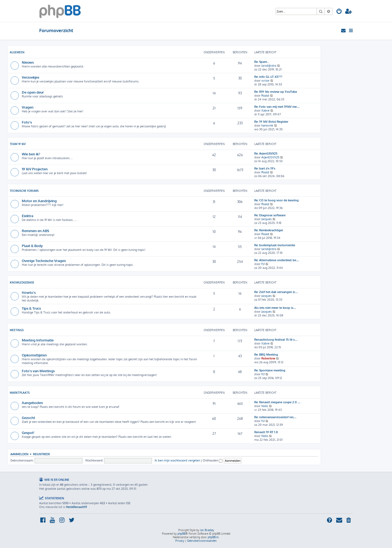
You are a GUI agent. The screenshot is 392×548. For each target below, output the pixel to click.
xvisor (265, 81)
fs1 (263, 264)
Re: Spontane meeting (270, 370)
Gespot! (28, 432)
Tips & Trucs (31, 308)
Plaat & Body (32, 246)
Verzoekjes (30, 77)
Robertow (268, 358)
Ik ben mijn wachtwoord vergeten (177, 460)
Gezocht (28, 418)
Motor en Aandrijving (39, 201)
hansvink (267, 125)
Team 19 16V (18, 144)
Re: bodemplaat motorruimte (275, 245)
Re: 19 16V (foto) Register (271, 122)
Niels (265, 406)
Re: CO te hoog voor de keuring (276, 200)
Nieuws (28, 62)
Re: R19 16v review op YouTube (276, 92)
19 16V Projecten (35, 169)
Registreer (41, 454)
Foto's (27, 122)
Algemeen (17, 52)
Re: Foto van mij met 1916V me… (277, 107)
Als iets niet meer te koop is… (275, 308)
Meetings (17, 330)
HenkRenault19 (76, 507)
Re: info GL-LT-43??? (268, 77)
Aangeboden (32, 403)
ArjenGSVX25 (270, 157)
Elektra (27, 216)
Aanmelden (19, 454)
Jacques (267, 219)
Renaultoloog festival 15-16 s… (276, 340)
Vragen (28, 107)
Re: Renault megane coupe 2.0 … (277, 402)
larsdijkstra (269, 66)
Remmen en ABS (36, 231)
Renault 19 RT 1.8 (266, 432)
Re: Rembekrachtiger (269, 230)
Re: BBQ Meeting (266, 355)
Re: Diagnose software (270, 215)
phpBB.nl (213, 537)
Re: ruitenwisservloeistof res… (275, 417)
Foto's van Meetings (38, 371)
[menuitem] (339, 12)
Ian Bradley (207, 530)
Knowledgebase (22, 282)
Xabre (265, 110)
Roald (265, 96)
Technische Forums (24, 191)
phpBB (181, 534)
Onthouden (213, 460)
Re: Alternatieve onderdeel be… (277, 260)
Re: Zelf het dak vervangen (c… (276, 292)
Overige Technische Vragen (44, 261)
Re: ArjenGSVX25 (266, 153)
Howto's (29, 292)
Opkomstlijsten (34, 355)
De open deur (33, 92)
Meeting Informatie (38, 340)
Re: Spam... (262, 62)
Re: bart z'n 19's (265, 168)
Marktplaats (20, 393)
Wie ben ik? (31, 154)
